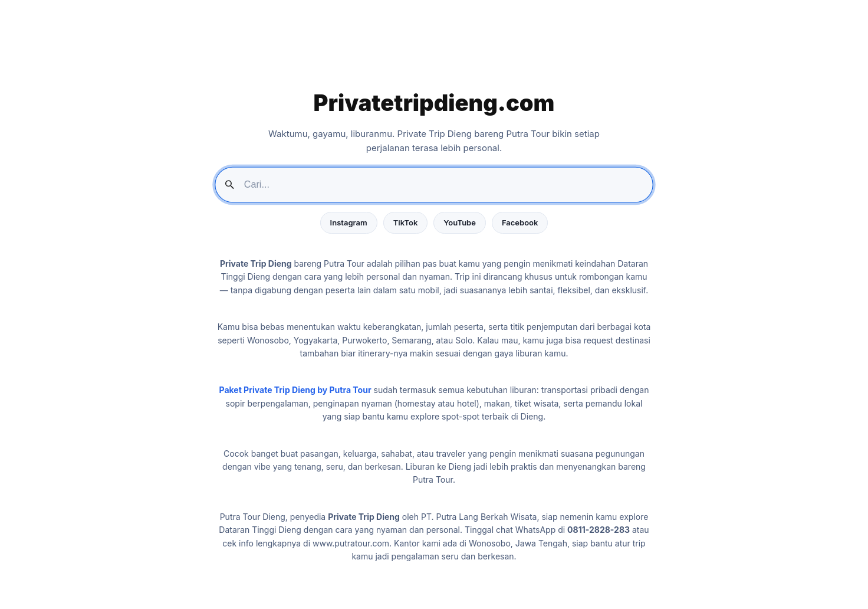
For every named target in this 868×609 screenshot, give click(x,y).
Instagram (349, 222)
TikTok (406, 222)
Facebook (520, 222)
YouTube (460, 222)
